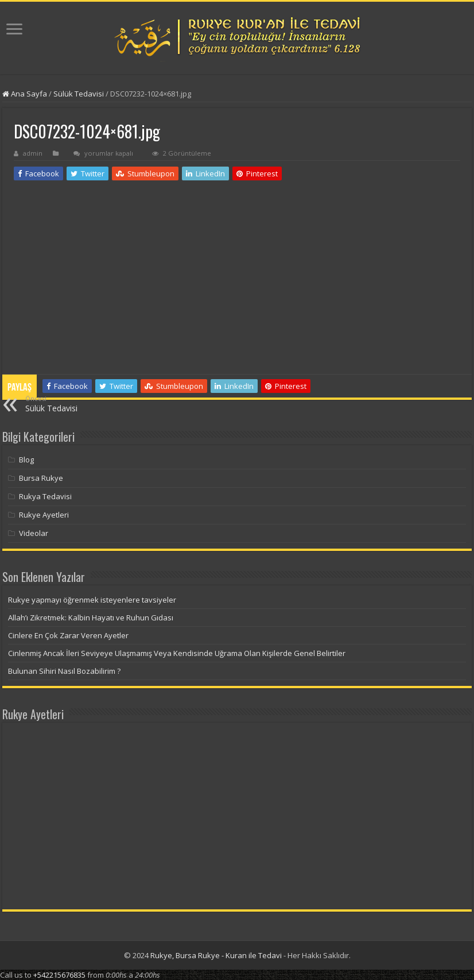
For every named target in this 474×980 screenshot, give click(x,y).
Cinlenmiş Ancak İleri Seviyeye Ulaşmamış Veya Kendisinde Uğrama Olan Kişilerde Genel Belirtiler (177, 653)
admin (33, 153)
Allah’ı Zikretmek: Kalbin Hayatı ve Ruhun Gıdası (91, 618)
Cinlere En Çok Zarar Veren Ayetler (68, 635)
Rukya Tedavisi (45, 496)
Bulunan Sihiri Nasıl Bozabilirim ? (64, 671)
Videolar (34, 533)
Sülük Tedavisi (79, 94)
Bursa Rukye (41, 478)
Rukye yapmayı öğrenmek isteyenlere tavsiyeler (92, 600)
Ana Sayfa (25, 94)
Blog (26, 460)
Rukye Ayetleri (44, 515)
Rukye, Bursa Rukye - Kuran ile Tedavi (216, 955)
